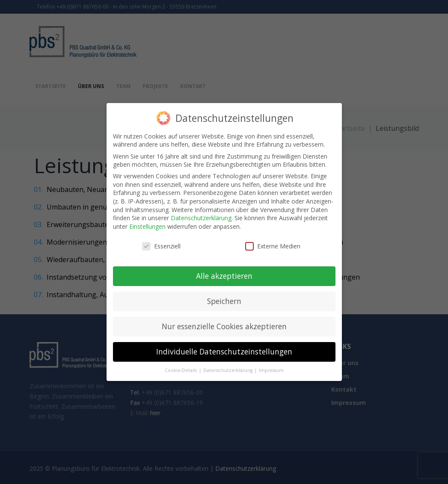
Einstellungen (147, 226)
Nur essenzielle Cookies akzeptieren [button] (224, 326)
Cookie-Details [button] (181, 370)
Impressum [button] (271, 370)
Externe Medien (273, 246)
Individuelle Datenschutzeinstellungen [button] (224, 351)
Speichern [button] (224, 301)
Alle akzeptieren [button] (224, 276)
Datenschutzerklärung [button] (228, 370)
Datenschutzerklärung (201, 218)
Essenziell (161, 246)
